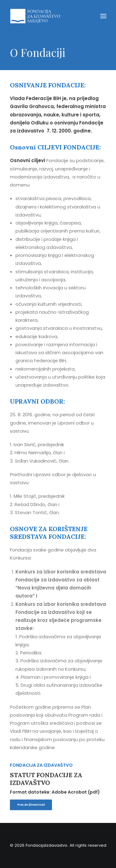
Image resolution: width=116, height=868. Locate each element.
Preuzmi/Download (31, 805)
